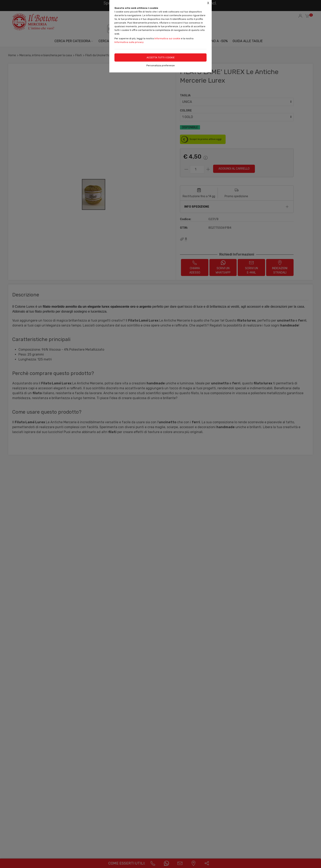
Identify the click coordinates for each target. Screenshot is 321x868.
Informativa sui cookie (167, 38)
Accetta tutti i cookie (161, 57)
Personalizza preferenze (160, 65)
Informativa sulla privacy (129, 42)
